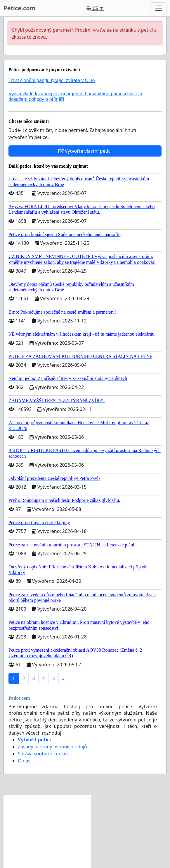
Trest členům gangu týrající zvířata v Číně (52, 80)
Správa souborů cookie (43, 754)
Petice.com (19, 8)
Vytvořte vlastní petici (85, 151)
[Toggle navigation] (158, 8)
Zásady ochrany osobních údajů (52, 747)
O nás (24, 761)
